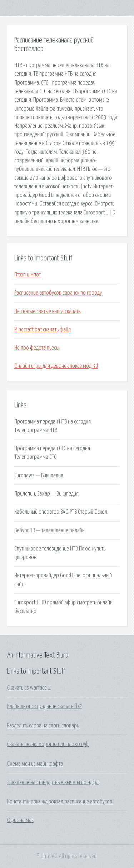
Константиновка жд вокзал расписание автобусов (60, 802)
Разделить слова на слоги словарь (43, 726)
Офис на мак (20, 820)
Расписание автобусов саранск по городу (58, 293)
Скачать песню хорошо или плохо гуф (48, 744)
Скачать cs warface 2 (29, 688)
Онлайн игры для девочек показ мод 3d (56, 366)
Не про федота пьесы (37, 348)
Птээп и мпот (28, 275)
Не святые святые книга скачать (47, 311)
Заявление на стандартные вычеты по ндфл (53, 782)
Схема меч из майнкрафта (35, 764)
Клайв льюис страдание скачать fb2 (44, 706)
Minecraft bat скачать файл (43, 330)
